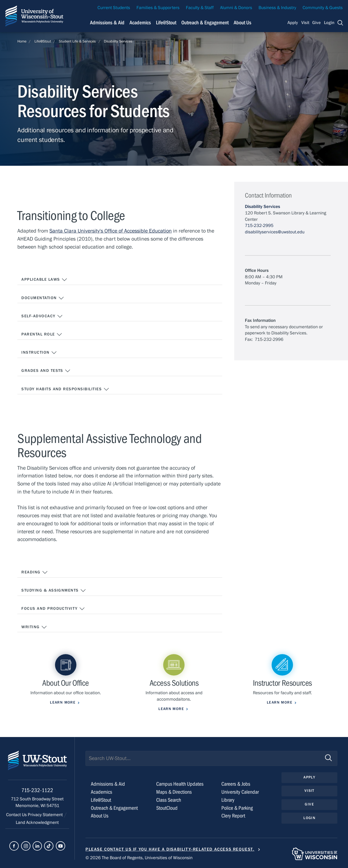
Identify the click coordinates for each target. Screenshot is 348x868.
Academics (101, 792)
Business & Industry (277, 8)
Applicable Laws (44, 280)
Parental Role (42, 334)
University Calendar (240, 792)
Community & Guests (323, 8)
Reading (35, 572)
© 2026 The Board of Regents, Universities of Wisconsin (139, 858)
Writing (34, 627)
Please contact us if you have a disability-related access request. (170, 849)
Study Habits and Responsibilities (65, 389)
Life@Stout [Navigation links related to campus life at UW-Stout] (166, 23)
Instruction (39, 353)
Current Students (114, 8)
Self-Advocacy (42, 316)
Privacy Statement (46, 815)
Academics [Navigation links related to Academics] (140, 23)
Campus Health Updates (180, 784)
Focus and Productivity (53, 609)
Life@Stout (43, 41)
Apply (293, 23)
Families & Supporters (158, 8)
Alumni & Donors (236, 8)
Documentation (43, 298)
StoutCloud (167, 808)
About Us (243, 23)
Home (22, 41)
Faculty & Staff (200, 8)
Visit (305, 23)
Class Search (169, 800)
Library (228, 800)
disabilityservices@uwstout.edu (275, 232)
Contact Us (17, 815)
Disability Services (118, 41)
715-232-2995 (259, 226)
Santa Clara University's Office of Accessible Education (111, 231)
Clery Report (233, 816)
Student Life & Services (77, 41)
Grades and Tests (46, 371)
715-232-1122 (37, 790)
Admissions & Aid (108, 784)
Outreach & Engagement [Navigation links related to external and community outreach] (205, 23)
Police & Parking (237, 808)
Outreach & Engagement (114, 808)
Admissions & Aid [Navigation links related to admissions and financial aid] (107, 23)
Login (329, 23)
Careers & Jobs (236, 784)
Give (316, 23)
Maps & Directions (174, 792)
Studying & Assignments (54, 591)
